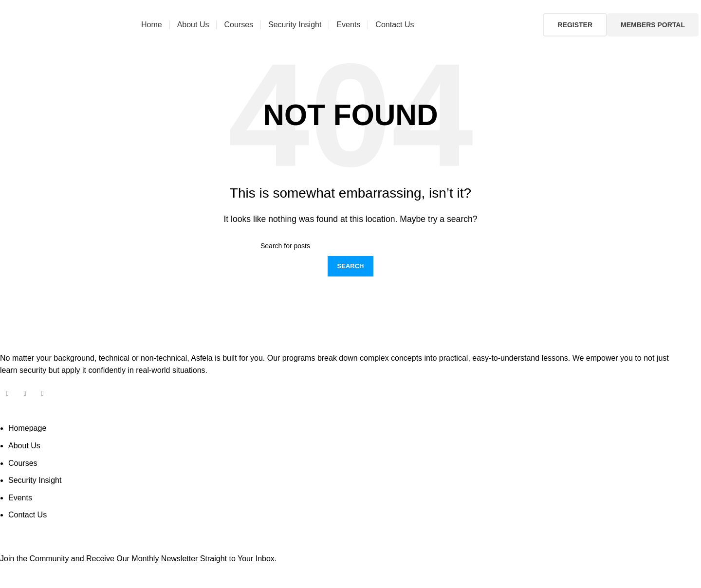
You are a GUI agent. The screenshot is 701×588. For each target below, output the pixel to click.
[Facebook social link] (678, 7)
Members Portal (653, 25)
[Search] (350, 246)
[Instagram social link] (686, 7)
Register (575, 25)
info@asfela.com (55, 7)
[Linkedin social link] (694, 7)
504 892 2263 (159, 7)
